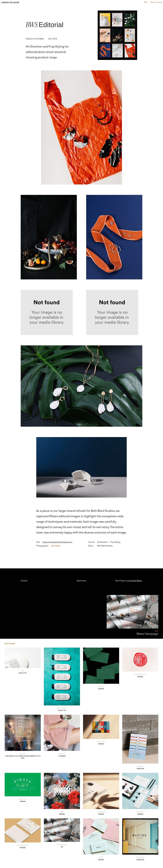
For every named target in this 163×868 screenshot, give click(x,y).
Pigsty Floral (23, 799)
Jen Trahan (56, 546)
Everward (140, 766)
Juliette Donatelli (10, 2)
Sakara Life (62, 754)
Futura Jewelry (101, 812)
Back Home (81, 581)
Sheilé (101, 857)
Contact (24, 581)
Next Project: (129, 581)
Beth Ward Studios (23, 845)
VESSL (23, 671)
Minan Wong (140, 812)
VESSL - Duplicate (62, 708)
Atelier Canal (23, 754)
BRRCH (62, 812)
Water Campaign (62, 845)
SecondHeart (101, 742)
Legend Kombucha (140, 674)
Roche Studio (140, 857)
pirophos (101, 686)
